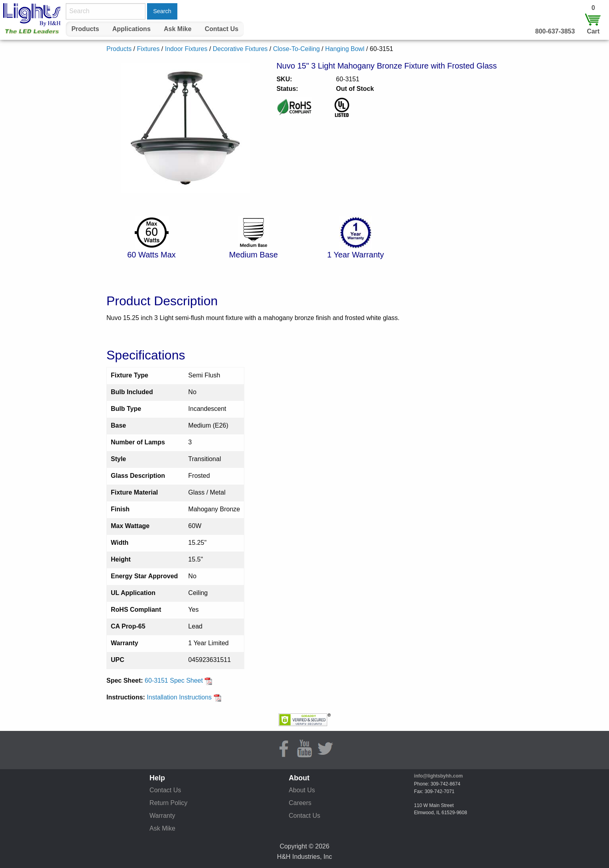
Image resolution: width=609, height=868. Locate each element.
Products (85, 29)
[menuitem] (85, 29)
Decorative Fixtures (240, 49)
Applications (132, 29)
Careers (300, 803)
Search (162, 11)
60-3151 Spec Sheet (179, 680)
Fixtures (148, 49)
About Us (302, 790)
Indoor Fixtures (186, 49)
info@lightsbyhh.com (438, 776)
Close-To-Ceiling (296, 49)
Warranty (162, 816)
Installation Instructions (184, 697)
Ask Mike (178, 29)
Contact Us (222, 29)
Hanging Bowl (345, 49)
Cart (593, 31)
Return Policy (168, 803)
